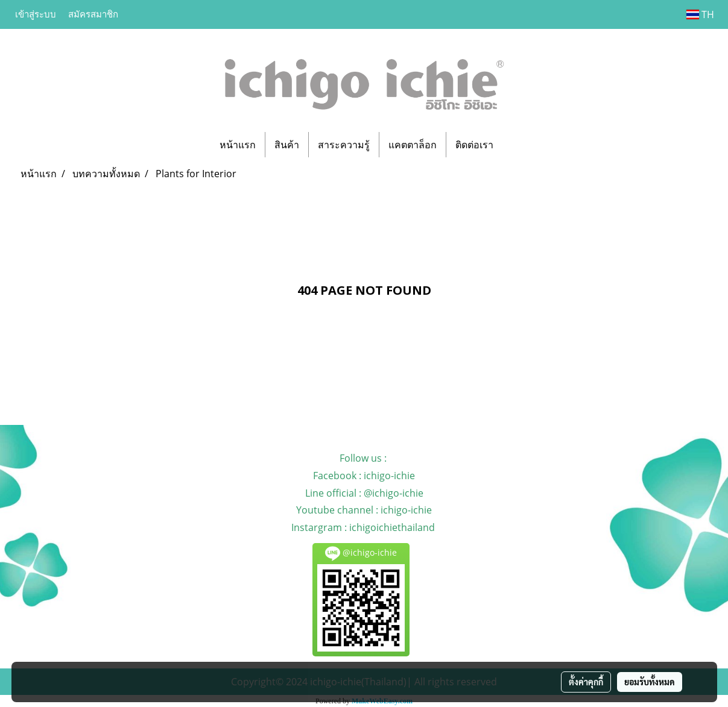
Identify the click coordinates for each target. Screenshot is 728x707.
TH (700, 14)
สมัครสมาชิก (93, 14)
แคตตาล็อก (413, 145)
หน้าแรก (238, 145)
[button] (513, 145)
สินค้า (287, 145)
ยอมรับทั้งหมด (650, 682)
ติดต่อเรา (474, 145)
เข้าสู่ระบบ (36, 14)
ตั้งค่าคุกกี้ (586, 682)
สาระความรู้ (344, 145)
